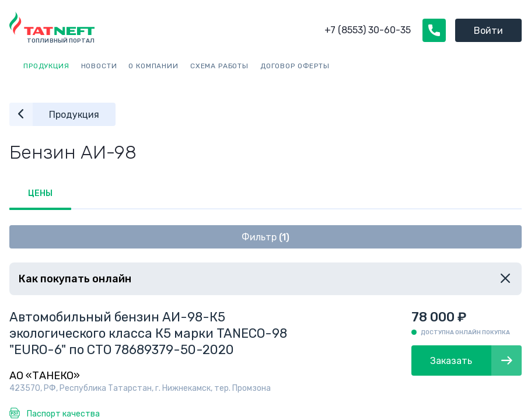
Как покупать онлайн (75, 279)
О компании (153, 66)
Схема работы (219, 66)
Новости (99, 66)
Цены (40, 193)
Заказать (476, 360)
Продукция (46, 66)
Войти (488, 31)
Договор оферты (295, 66)
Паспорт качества (63, 414)
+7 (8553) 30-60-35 (368, 30)
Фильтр (265, 237)
